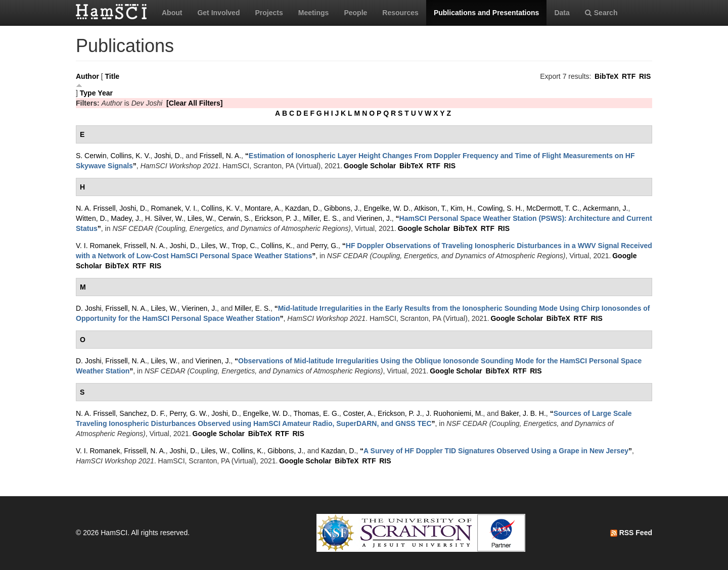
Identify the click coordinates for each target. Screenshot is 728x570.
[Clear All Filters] (195, 103)
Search (601, 13)
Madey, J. (126, 218)
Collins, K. (277, 246)
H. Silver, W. (164, 218)
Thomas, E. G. (316, 413)
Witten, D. (91, 218)
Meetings (314, 13)
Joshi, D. (168, 156)
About (172, 13)
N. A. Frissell (96, 208)
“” (496, 451)
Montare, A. (263, 208)
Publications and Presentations (487, 13)
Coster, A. (359, 413)
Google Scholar (370, 166)
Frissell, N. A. (220, 156)
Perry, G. (324, 246)
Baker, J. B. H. (523, 413)
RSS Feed (631, 533)
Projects (269, 13)
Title (112, 76)
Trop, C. (244, 246)
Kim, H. (462, 208)
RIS (645, 76)
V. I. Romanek (98, 246)
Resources (400, 13)
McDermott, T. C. (553, 208)
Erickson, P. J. (277, 218)
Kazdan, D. (303, 208)
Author (87, 76)
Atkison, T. (430, 208)
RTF (629, 76)
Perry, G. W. (188, 413)
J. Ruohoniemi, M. (455, 413)
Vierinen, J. (374, 218)
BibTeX (606, 76)
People (355, 13)
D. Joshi (89, 308)
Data (562, 13)
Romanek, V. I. (174, 208)
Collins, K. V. (130, 156)
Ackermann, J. (605, 208)
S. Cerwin (91, 156)
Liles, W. (201, 218)
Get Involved (218, 13)
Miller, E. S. (321, 218)
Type (88, 93)
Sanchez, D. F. (142, 413)
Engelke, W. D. (387, 208)
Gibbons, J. (342, 208)
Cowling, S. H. (500, 208)
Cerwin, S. (234, 218)
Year (105, 93)
